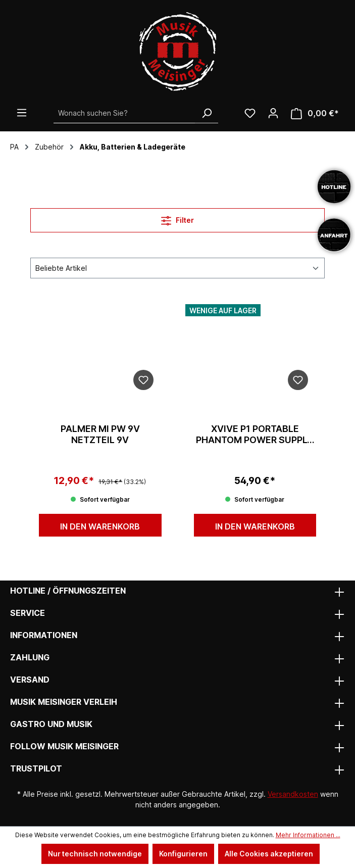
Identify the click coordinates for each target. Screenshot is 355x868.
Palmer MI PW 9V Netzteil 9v (100, 434)
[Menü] (22, 113)
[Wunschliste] (250, 113)
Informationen (44, 635)
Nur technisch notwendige (95, 854)
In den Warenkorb (100, 526)
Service (28, 613)
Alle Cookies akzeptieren (269, 854)
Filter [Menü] (178, 219)
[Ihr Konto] (273, 113)
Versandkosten (293, 794)
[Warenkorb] (315, 113)
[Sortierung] (178, 268)
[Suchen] (207, 113)
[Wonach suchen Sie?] (124, 113)
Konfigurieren (183, 854)
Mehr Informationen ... (308, 835)
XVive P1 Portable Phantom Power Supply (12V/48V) (255, 435)
